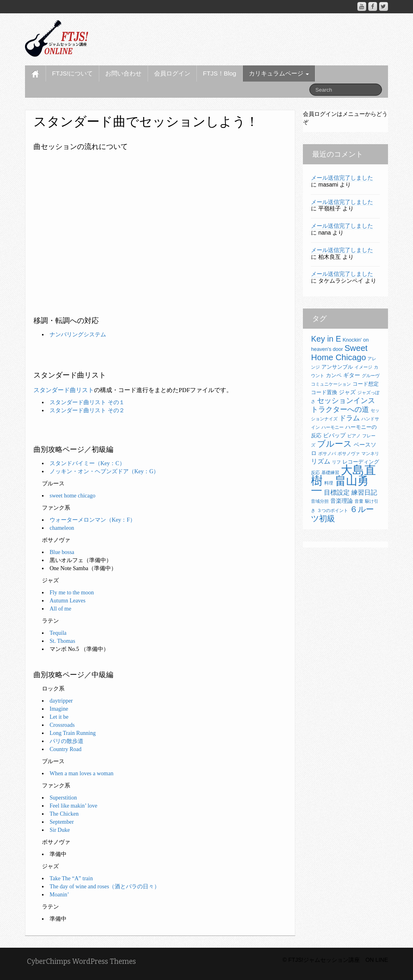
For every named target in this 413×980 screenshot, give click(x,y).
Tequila (58, 633)
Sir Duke (60, 830)
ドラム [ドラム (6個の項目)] (349, 418)
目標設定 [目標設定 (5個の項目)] (337, 492)
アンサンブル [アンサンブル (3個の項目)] (337, 367)
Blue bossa (62, 552)
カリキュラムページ (279, 73)
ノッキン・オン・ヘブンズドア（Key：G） (104, 471)
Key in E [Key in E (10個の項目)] (326, 339)
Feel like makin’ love (73, 806)
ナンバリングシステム (78, 335)
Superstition (63, 798)
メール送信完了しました (342, 178)
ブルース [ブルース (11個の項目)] (335, 444)
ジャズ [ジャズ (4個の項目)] (347, 392)
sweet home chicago (73, 496)
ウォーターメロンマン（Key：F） (93, 520)
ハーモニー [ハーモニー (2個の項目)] (333, 427)
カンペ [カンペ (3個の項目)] (334, 376)
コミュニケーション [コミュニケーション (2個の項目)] (331, 384)
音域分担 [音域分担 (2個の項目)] (320, 501)
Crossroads (62, 725)
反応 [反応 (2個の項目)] (315, 472)
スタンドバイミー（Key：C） (87, 463)
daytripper (61, 701)
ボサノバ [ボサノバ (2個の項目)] (327, 453)
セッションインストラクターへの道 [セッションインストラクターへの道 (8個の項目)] (343, 405)
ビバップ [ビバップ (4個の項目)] (334, 435)
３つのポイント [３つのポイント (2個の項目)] (333, 510)
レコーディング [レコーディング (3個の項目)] (361, 462)
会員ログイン (172, 73)
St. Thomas (63, 641)
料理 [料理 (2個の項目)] (329, 483)
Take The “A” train (71, 878)
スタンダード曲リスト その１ (87, 402)
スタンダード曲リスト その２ (87, 410)
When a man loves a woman (81, 773)
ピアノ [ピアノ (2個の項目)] (354, 436)
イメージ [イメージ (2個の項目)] (363, 367)
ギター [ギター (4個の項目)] (352, 375)
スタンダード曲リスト (64, 390)
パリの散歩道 (67, 741)
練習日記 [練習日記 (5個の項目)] (364, 492)
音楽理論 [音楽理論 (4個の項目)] (342, 501)
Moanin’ (59, 895)
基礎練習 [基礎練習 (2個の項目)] (330, 472)
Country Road (66, 749)
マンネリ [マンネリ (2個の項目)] (370, 453)
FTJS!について (72, 73)
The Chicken (64, 814)
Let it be (59, 717)
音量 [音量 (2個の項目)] (359, 501)
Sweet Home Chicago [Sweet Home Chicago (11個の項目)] (339, 353)
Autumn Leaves (68, 601)
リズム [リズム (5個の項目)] (321, 461)
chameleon (62, 528)
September (62, 822)
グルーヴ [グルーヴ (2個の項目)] (371, 376)
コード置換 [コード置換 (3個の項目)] (324, 392)
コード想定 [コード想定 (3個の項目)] (366, 384)
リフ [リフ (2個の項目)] (336, 462)
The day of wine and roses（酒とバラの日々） (105, 887)
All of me (60, 609)
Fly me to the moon (72, 593)
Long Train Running (73, 733)
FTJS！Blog (220, 73)
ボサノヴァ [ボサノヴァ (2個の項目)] (349, 453)
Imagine (59, 709)
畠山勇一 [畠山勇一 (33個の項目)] (340, 486)
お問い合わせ (123, 73)
